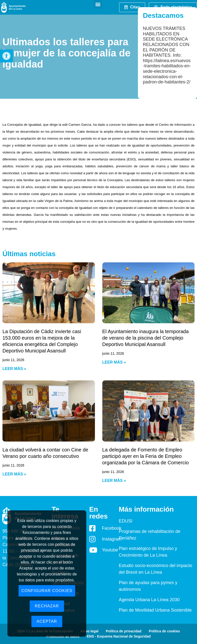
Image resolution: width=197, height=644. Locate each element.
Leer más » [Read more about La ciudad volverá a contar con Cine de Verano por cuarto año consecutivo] (14, 474)
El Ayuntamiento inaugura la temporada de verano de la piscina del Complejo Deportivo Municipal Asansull (146, 338)
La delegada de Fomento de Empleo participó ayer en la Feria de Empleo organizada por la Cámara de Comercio (146, 456)
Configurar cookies (47, 591)
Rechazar (47, 606)
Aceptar (47, 621)
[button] (6, 56)
